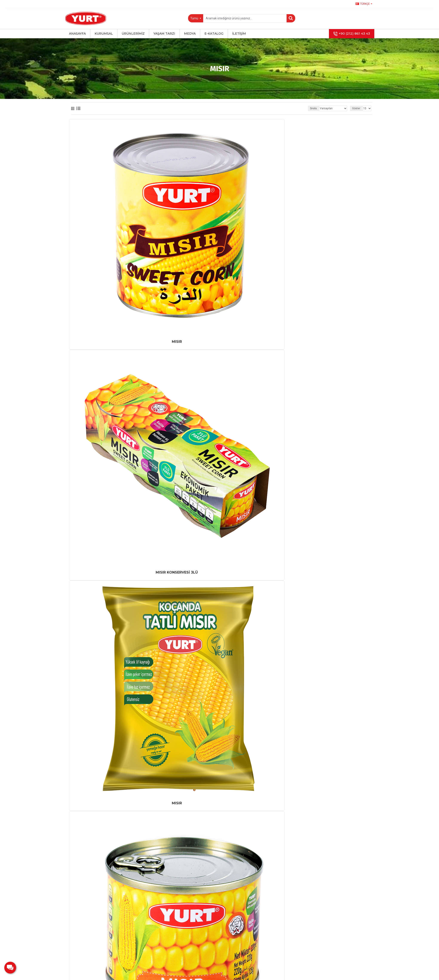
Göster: (356, 108)
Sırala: (314, 108)
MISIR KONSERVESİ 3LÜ (177, 572)
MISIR (177, 342)
